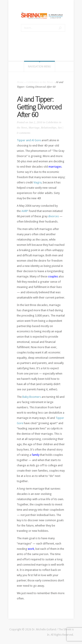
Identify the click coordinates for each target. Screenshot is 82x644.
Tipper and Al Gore (29, 140)
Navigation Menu (39, 67)
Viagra (38, 182)
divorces (53, 216)
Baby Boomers (32, 397)
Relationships (49, 128)
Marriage (34, 128)
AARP (25, 211)
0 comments (24, 133)
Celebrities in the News (40, 82)
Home (20, 82)
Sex (60, 128)
